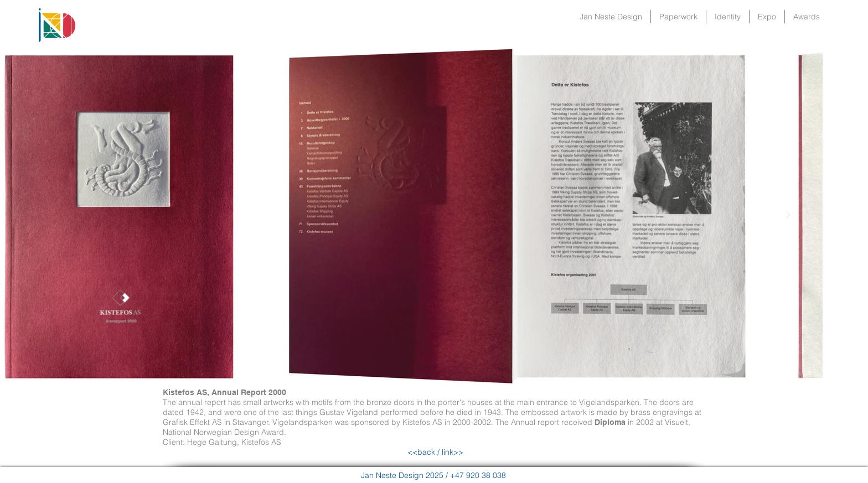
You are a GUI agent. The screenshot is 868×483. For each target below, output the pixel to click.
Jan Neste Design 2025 (402, 475)
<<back (421, 452)
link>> (451, 452)
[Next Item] (788, 215)
